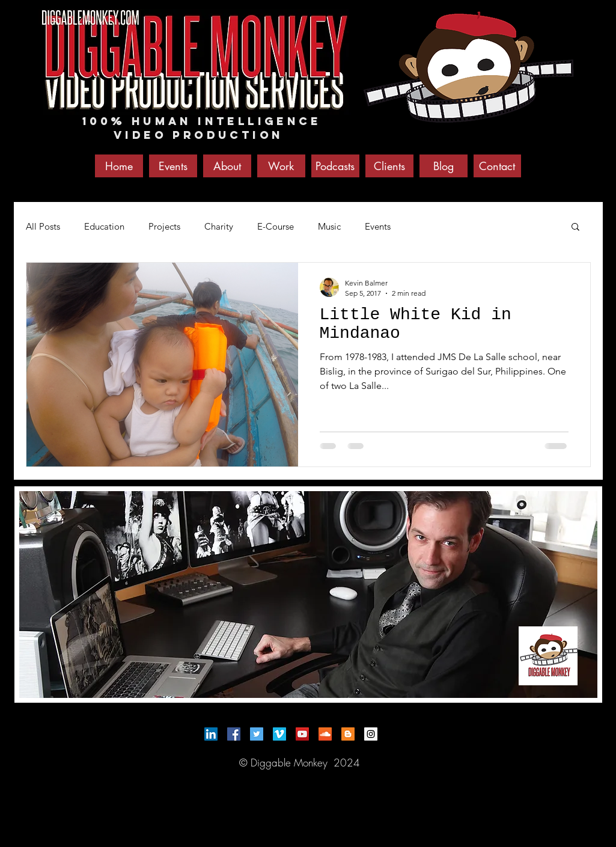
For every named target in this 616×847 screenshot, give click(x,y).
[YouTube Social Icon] (302, 734)
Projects (164, 226)
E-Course (276, 226)
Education (104, 226)
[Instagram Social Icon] (371, 734)
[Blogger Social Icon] (348, 734)
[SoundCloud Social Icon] (325, 734)
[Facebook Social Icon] (234, 734)
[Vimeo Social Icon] (279, 734)
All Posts (43, 226)
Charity (219, 226)
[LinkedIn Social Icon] (211, 734)
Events (378, 226)
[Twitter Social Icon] (257, 734)
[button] (575, 228)
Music (329, 226)
